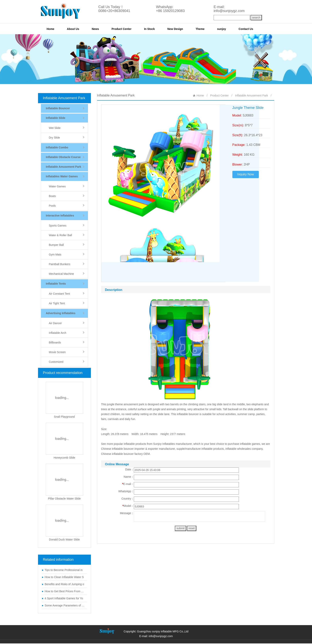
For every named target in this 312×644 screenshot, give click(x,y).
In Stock (149, 29)
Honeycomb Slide (64, 458)
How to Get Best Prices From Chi (65, 591)
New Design (175, 29)
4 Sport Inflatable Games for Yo (64, 598)
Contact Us (246, 29)
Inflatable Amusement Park (64, 98)
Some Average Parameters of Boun (65, 605)
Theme (200, 29)
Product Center (122, 29)
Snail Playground (64, 417)
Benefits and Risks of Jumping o (64, 584)
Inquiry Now (246, 174)
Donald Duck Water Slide (64, 539)
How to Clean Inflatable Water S (64, 577)
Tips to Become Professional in (64, 570)
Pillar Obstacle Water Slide (64, 499)
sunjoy (222, 29)
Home (51, 29)
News (95, 29)
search (256, 18)
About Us (73, 29)
